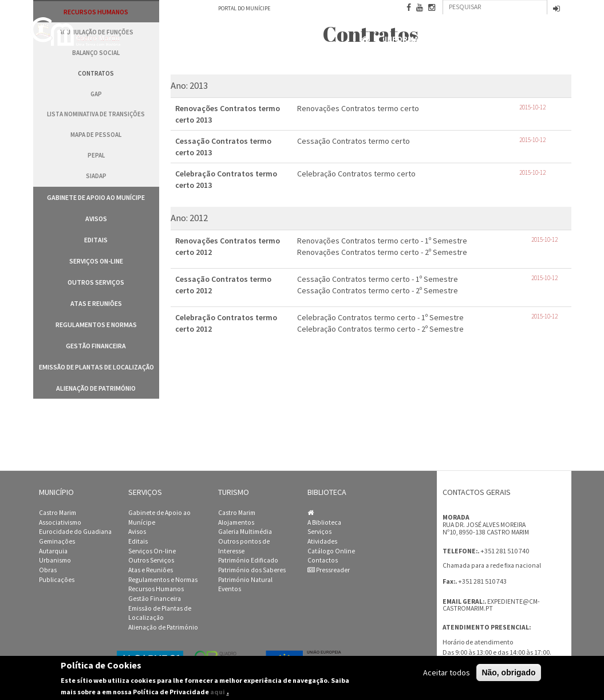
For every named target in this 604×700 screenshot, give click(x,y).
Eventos (230, 589)
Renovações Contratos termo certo (358, 108)
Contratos (96, 73)
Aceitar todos (447, 673)
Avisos (96, 219)
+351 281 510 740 (505, 551)
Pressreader (329, 570)
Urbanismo (55, 560)
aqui (218, 692)
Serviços (319, 532)
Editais (96, 240)
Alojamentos (236, 522)
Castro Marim (58, 513)
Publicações (57, 580)
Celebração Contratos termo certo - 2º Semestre (380, 329)
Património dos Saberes (252, 570)
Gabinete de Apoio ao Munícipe (96, 197)
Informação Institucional (440, 39)
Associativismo (60, 522)
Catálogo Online (331, 551)
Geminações (57, 541)
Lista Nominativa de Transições (96, 114)
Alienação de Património (96, 388)
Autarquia (53, 551)
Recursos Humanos (156, 589)
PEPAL (96, 155)
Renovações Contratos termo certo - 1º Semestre (382, 241)
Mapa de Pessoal (96, 135)
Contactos (543, 40)
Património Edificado (248, 560)
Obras (48, 570)
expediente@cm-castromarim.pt (491, 605)
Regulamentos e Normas (96, 325)
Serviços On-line (96, 261)
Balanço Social (96, 53)
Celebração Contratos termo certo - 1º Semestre (380, 317)
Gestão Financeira (96, 346)
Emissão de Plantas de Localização (96, 367)
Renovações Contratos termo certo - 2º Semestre (382, 252)
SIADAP (96, 176)
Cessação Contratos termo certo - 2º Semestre (378, 290)
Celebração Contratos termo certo (356, 174)
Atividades (322, 541)
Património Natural (245, 580)
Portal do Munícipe (244, 8)
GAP (96, 94)
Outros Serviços (96, 282)
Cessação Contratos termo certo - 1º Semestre (378, 279)
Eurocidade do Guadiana (75, 532)
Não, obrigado (508, 673)
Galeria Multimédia (245, 532)
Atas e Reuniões (96, 303)
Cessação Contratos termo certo (354, 141)
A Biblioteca (324, 522)
